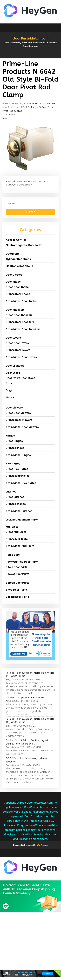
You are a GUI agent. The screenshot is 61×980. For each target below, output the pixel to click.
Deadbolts (13, 254)
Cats (9, 383)
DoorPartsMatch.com (30, 38)
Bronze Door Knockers (20, 322)
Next (7, 118)
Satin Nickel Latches (19, 511)
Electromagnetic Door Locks (24, 245)
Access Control (16, 240)
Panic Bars (13, 555)
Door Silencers (15, 366)
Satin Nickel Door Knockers (23, 329)
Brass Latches (15, 497)
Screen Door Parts (18, 583)
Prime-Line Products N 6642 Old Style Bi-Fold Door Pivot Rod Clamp (29, 107)
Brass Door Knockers (19, 315)
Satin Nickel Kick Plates (21, 483)
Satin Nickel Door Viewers (22, 427)
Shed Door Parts (16, 590)
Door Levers (13, 338)
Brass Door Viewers (18, 413)
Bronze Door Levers (18, 350)
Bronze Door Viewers (19, 420)
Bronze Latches (16, 504)
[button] (30, 57)
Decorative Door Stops (20, 378)
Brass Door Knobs (17, 287)
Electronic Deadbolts (19, 266)
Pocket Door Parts (18, 574)
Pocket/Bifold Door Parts (22, 562)
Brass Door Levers (17, 343)
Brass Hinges (14, 441)
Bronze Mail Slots (17, 539)
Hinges (10, 436)
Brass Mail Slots (16, 532)
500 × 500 (38, 104)
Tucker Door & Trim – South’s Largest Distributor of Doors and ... (27, 742)
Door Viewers (14, 408)
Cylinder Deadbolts (18, 259)
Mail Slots (12, 527)
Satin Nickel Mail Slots (20, 546)
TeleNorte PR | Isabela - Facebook (25, 698)
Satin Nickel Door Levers (21, 357)
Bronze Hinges (15, 448)
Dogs (9, 390)
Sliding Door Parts (17, 597)
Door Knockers (15, 310)
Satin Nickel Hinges (18, 455)
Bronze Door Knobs (18, 294)
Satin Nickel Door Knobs (21, 301)
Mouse (10, 397)
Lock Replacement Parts (22, 520)
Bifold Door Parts (17, 567)
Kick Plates (13, 464)
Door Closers (14, 275)
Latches (11, 492)
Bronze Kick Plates (18, 476)
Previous (9, 115)
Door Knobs (13, 282)
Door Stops (13, 373)
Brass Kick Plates (17, 469)
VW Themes (42, 845)
